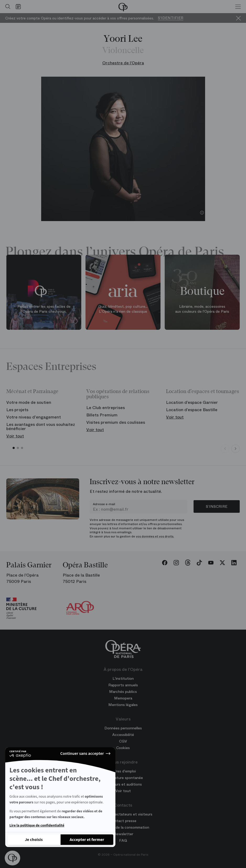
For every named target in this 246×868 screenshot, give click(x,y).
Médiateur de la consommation (123, 827)
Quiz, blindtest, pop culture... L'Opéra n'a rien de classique (123, 309)
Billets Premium (102, 415)
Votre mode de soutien (29, 402)
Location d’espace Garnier (192, 402)
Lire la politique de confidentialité (37, 825)
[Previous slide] (225, 449)
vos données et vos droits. (155, 536)
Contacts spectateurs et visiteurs (123, 814)
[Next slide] (236, 449)
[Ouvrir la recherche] (7, 7)
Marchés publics (123, 692)
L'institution (123, 678)
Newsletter (123, 834)
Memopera (123, 698)
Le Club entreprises (106, 408)
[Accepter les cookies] (87, 840)
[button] (12, 858)
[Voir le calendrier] (20, 7)
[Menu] (238, 7)
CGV (123, 741)
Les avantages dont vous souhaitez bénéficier (41, 427)
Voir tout (15, 436)
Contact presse (123, 821)
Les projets (17, 410)
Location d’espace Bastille (192, 410)
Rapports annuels (123, 685)
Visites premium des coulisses (116, 422)
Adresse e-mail (104, 504)
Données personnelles (123, 728)
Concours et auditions (123, 784)
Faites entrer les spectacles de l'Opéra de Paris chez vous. (44, 309)
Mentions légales (123, 705)
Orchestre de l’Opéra (123, 63)
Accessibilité (123, 735)
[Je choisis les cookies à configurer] (34, 840)
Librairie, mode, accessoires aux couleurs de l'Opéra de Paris (202, 309)
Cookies (123, 748)
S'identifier (171, 18)
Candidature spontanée (123, 778)
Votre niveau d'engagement (34, 417)
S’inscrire (217, 506)
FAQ (123, 840)
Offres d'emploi (123, 771)
